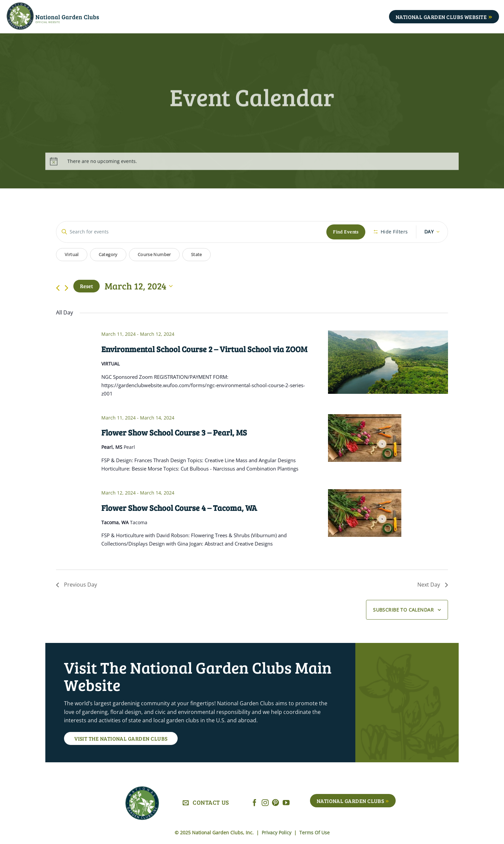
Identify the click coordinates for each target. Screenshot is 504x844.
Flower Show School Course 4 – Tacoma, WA (179, 508)
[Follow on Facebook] (254, 803)
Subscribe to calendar (403, 610)
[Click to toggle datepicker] (139, 286)
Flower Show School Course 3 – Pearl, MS (174, 432)
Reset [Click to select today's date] (86, 286)
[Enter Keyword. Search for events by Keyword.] (191, 232)
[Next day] (66, 288)
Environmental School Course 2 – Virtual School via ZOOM (204, 349)
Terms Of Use (314, 832)
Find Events (346, 232)
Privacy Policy (277, 832)
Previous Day (76, 585)
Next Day (433, 585)
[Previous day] (58, 288)
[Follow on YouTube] (286, 803)
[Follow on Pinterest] (275, 803)
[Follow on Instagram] (265, 803)
